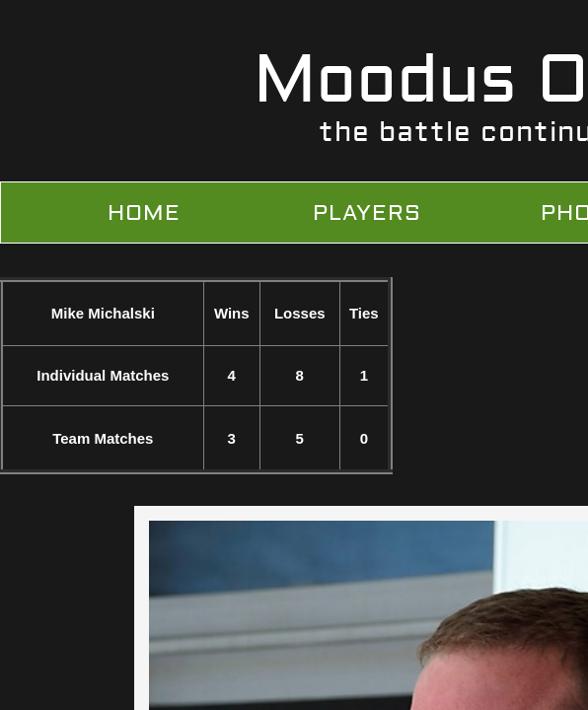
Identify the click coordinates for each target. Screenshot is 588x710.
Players (367, 213)
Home (144, 213)
